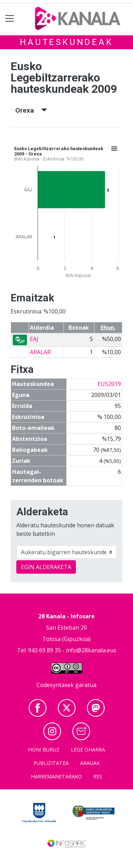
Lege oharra (88, 750)
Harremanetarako (56, 776)
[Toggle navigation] (10, 19)
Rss (98, 776)
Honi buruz (44, 750)
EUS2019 (109, 384)
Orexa (31, 110)
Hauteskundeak (66, 42)
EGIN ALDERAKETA (46, 567)
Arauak (90, 763)
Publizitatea (51, 763)
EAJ (34, 339)
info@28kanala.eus (91, 650)
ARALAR (40, 352)
